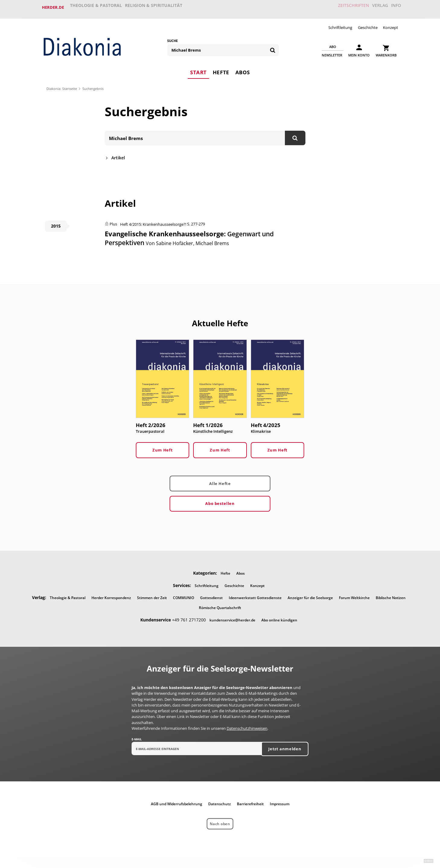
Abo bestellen (220, 500)
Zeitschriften (342, 7)
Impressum (280, 801)
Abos (243, 68)
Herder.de (53, 7)
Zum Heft (163, 447)
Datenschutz (220, 801)
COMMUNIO (183, 595)
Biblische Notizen (391, 595)
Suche (172, 37)
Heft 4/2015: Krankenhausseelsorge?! (153, 221)
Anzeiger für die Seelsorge (310, 595)
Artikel (118, 154)
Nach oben (220, 821)
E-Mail (137, 736)
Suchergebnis (93, 85)
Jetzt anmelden (285, 746)
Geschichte (368, 24)
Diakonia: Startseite (62, 85)
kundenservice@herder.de (232, 617)
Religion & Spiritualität (155, 7)
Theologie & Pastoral (96, 7)
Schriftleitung (340, 24)
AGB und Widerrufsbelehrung (177, 801)
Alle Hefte (220, 480)
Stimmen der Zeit (152, 595)
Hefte (221, 68)
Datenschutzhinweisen (247, 726)
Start (198, 68)
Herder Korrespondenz (111, 595)
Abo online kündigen (279, 617)
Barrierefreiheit (250, 801)
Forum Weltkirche (354, 595)
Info (393, 7)
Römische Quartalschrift (220, 605)
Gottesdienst (211, 595)
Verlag (372, 7)
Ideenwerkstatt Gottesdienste (255, 595)
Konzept (391, 24)
